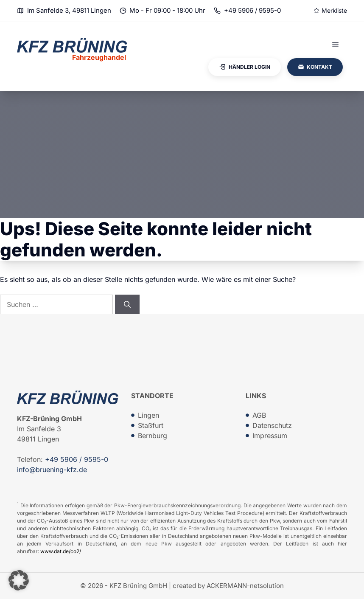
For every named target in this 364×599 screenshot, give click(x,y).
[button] (19, 580)
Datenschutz (272, 425)
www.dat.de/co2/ (61, 551)
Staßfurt (151, 425)
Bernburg (153, 436)
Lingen (148, 415)
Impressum (270, 436)
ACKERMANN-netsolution (245, 586)
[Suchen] (127, 304)
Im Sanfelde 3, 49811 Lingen (69, 10)
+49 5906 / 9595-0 (252, 10)
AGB (259, 415)
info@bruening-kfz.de (52, 470)
